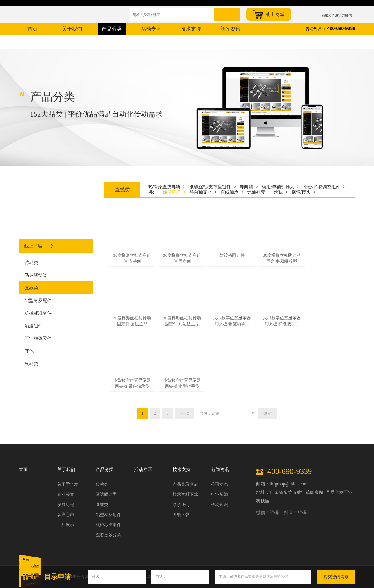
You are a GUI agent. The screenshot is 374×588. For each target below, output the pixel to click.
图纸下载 (181, 515)
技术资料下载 (185, 494)
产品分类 (105, 470)
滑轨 (281, 192)
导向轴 (249, 187)
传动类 (31, 263)
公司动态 (219, 484)
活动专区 (143, 470)
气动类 (31, 364)
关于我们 (66, 470)
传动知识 (219, 505)
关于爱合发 (68, 484)
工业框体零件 (38, 338)
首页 (23, 470)
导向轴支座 (203, 192)
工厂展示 (66, 525)
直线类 (31, 288)
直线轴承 (232, 192)
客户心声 (66, 515)
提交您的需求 (336, 577)
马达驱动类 (36, 275)
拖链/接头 (304, 192)
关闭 (358, 571)
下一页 (185, 413)
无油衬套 (259, 192)
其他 (29, 351)
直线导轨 (174, 187)
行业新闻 (219, 494)
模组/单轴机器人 (281, 187)
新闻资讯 (220, 470)
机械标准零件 (38, 313)
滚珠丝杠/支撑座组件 (213, 187)
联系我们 (181, 505)
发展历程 (66, 505)
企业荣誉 (66, 494)
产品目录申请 (185, 484)
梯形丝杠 (174, 192)
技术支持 (182, 470)
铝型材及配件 (38, 300)
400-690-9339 (341, 29)
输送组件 (34, 326)
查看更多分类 (108, 535)
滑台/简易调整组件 (324, 187)
